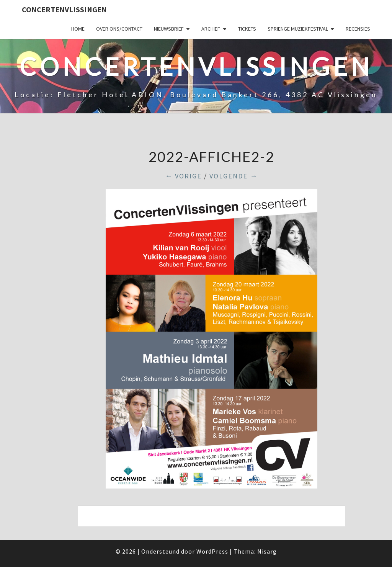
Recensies (358, 29)
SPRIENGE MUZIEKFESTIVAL (298, 29)
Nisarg (267, 551)
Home (78, 29)
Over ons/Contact (119, 29)
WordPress (212, 551)
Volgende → (234, 176)
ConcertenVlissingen (64, 9)
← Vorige (183, 176)
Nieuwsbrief (169, 29)
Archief (211, 29)
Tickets (247, 29)
